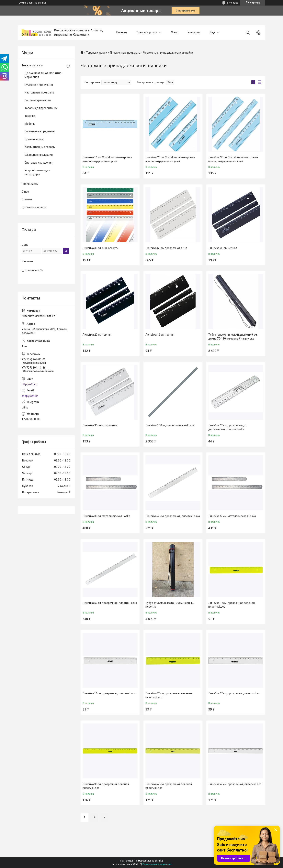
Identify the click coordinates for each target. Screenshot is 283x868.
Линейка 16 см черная (160, 335)
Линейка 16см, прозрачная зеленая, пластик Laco (232, 605)
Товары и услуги (147, 33)
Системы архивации (38, 100)
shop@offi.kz (30, 396)
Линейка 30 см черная (223, 248)
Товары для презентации (41, 108)
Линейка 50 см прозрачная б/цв (166, 248)
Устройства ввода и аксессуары (38, 172)
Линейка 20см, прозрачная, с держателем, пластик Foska (227, 427)
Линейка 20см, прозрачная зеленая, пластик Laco (169, 695)
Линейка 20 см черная (97, 335)
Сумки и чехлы (34, 139)
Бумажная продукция (39, 85)
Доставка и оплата (34, 207)
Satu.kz (159, 861)
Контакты (194, 33)
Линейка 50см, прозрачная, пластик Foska (110, 603)
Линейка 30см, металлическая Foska (106, 516)
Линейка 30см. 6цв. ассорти (100, 248)
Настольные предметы (40, 92)
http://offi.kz (29, 384)
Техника (30, 116)
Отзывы (27, 199)
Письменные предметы (125, 53)
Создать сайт (26, 3)
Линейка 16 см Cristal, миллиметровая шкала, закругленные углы (107, 159)
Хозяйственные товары (40, 147)
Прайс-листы (30, 184)
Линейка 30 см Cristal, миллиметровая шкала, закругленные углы (233, 159)
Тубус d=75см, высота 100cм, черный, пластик (170, 605)
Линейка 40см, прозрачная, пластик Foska (173, 516)
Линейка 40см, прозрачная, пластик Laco (235, 784)
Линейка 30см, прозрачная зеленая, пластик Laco (106, 786)
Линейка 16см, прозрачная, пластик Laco (109, 693)
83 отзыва (233, 3)
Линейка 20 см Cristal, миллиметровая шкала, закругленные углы (170, 159)
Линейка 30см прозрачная (100, 425)
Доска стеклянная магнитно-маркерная (43, 75)
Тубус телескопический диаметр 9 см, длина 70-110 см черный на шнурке (233, 337)
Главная (122, 33)
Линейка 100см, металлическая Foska (170, 425)
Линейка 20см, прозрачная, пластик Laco (235, 693)
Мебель (30, 124)
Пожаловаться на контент (157, 864)
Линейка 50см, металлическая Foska (232, 516)
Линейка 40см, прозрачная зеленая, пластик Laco (169, 786)
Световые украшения (39, 163)
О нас (175, 33)
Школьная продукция (39, 155)
